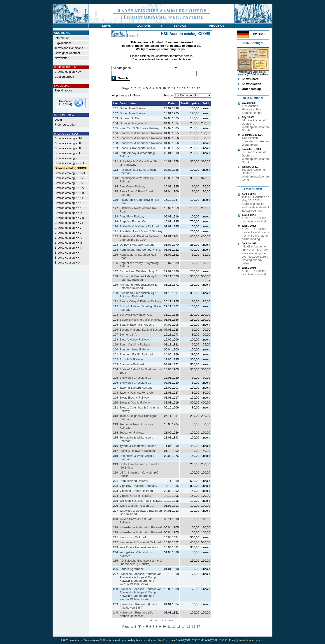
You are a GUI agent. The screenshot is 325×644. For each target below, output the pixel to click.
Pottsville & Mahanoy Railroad (139, 226)
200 (116, 349)
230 (116, 532)
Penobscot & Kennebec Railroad (141, 133)
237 (116, 574)
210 (116, 402)
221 (116, 481)
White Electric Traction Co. (137, 506)
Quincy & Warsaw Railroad (137, 245)
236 (116, 569)
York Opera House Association (139, 547)
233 (116, 547)
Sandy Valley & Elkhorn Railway (140, 301)
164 (116, 123)
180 (116, 226)
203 (116, 364)
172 (116, 170)
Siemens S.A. (129, 335)
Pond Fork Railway (132, 216)
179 (116, 221)
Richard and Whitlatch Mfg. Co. (140, 271)
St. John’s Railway (132, 359)
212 (116, 416)
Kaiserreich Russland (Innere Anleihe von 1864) (139, 606)
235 (116, 561)
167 (116, 138)
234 (116, 552)
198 (116, 339)
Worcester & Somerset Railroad (140, 542)
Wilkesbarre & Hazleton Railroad (141, 527)
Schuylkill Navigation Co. (136, 315)
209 (116, 398)
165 (116, 128)
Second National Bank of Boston (141, 330)
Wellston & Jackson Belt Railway (141, 501)
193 (116, 315)
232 (116, 542)
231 (116, 537)
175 (116, 191)
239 (116, 604)
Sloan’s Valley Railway (134, 339)
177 (116, 208)
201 (116, 354)
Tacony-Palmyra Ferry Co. (137, 393)
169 (116, 148)
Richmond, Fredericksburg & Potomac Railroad (138, 278)
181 (116, 231)
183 (116, 245)
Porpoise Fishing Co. (133, 221)
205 (116, 378)
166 (116, 133)
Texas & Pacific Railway (135, 402)
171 (116, 161)
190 (116, 293)
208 (116, 393)
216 (116, 446)
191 (116, 301)
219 (116, 464)
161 (116, 108)
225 (116, 501)
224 (116, 496)
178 (116, 216)
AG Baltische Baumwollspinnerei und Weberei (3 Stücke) (141, 562)
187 (116, 271)
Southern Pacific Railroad (136, 354)
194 (116, 320)
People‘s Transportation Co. (138, 148)
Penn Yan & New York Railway (139, 128)
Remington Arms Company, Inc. (140, 250)
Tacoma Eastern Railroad (136, 388)
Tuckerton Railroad (132, 433)
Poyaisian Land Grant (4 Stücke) (141, 231)
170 (116, 153)
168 (116, 143)
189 (116, 285)
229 (116, 527)
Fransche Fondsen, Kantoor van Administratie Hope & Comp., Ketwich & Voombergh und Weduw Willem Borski (141, 579)
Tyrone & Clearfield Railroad (138, 446)
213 (116, 424)
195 (116, 325)
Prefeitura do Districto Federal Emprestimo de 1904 (139, 238)
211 (116, 407)
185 (116, 255)
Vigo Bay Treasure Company (138, 486)
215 (116, 437)
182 (116, 236)
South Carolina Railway (135, 344)
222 (116, 486)
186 (116, 263)
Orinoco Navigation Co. (135, 123)
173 (116, 178)
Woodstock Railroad (133, 537)
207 (116, 388)
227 (116, 511)
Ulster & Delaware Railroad (137, 451)
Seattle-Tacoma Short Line (137, 325)
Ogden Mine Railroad (133, 108)
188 (116, 276)
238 (116, 589)
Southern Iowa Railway (135, 349)
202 (116, 359)
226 (116, 506)
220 (116, 472)
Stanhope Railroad (132, 364)
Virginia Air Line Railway (135, 496)
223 (116, 491)
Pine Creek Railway (132, 186)
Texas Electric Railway (134, 398)
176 (116, 200)
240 (116, 612)
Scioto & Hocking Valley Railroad (141, 320)
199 (116, 344)
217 (116, 451)
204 (116, 369)
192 (116, 306)
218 (116, 456)
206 (116, 383)
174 (116, 186)
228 (116, 519)
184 (116, 250)
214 (116, 433)
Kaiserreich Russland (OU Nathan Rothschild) (137, 614)
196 (116, 330)
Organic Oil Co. (130, 118)
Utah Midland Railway (134, 481)
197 (116, 335)
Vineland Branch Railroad (136, 491)
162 (116, 113)
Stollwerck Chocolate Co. (136, 378)
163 (116, 118)
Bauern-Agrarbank (132, 569)
